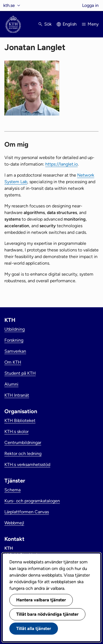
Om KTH (13, 362)
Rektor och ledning (23, 453)
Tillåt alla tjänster (34, 628)
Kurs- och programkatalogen (32, 501)
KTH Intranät (17, 395)
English (70, 24)
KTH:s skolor (16, 431)
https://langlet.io (62, 164)
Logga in (90, 5)
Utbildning (15, 329)
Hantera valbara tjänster (41, 600)
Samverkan (15, 351)
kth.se (9, 5)
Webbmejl (14, 523)
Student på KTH (20, 373)
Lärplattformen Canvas (27, 512)
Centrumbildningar (23, 442)
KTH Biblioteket (20, 420)
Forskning (14, 340)
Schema (12, 490)
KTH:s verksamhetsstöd (27, 464)
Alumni (11, 384)
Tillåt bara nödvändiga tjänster (47, 614)
